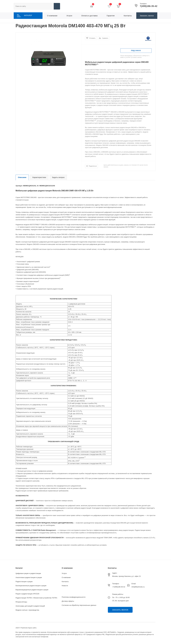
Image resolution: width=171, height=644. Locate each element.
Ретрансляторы (21, 602)
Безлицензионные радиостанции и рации (31, 586)
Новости (65, 586)
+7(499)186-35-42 (119, 587)
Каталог (19, 568)
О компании (67, 568)
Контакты (65, 582)
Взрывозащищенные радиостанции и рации (32, 590)
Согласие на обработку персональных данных (79, 605)
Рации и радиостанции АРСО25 (27, 594)
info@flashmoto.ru (138, 587)
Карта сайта (32, 628)
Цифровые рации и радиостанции (28, 573)
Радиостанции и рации (24, 582)
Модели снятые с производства (27, 610)
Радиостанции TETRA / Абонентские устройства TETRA (36, 598)
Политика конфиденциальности (74, 597)
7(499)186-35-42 (149, 6)
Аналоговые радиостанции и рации (29, 577)
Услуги (64, 573)
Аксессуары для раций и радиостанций (30, 606)
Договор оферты (68, 601)
